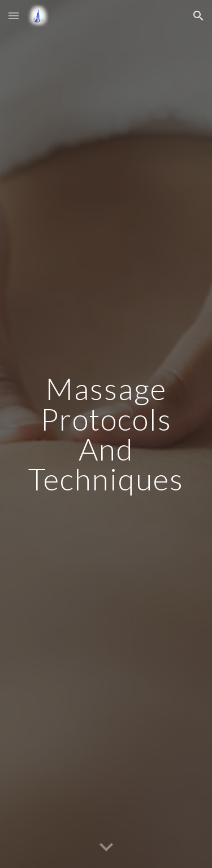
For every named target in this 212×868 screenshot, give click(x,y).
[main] (106, 434)
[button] (14, 16)
